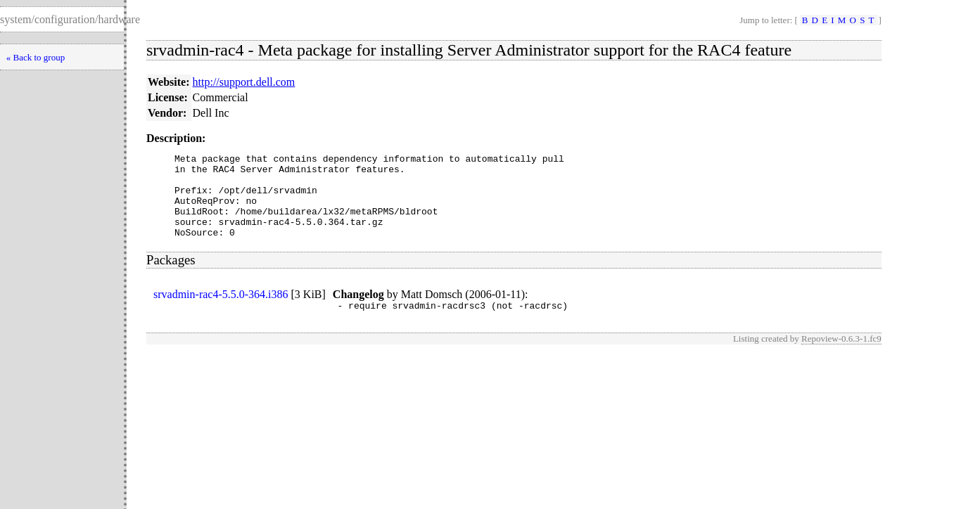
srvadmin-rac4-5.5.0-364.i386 (221, 311)
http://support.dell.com (244, 82)
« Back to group (36, 57)
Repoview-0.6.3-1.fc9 (841, 357)
